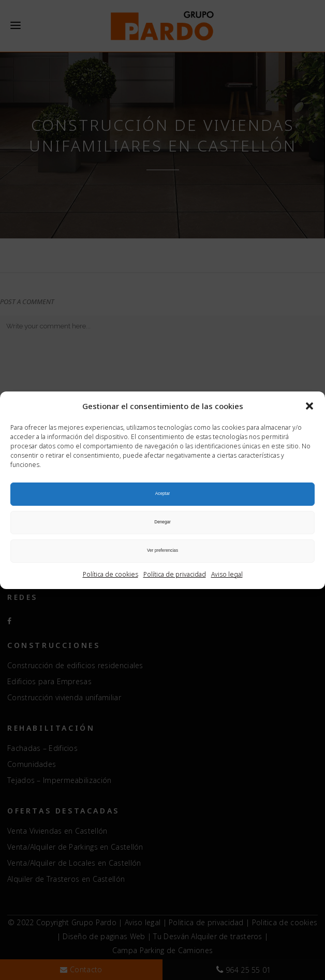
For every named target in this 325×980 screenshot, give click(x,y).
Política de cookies (110, 574)
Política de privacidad (175, 574)
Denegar (163, 522)
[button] (309, 406)
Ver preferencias (163, 551)
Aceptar (163, 494)
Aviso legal (227, 574)
